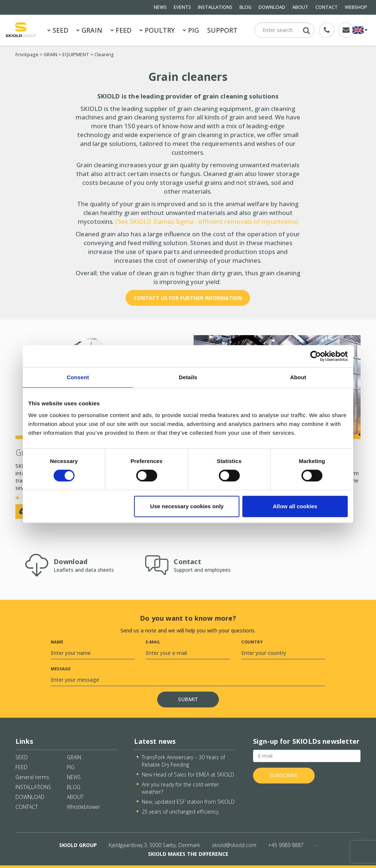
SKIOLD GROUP (78, 845)
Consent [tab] (78, 377)
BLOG (245, 7)
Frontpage (27, 55)
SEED (58, 30)
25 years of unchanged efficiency (180, 812)
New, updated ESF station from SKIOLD (188, 802)
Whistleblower (83, 807)
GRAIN (89, 30)
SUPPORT (222, 30)
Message (61, 669)
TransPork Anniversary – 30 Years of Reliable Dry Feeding (183, 761)
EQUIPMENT (76, 55)
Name (57, 642)
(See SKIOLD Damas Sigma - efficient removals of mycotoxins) (206, 221)
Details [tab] (188, 377)
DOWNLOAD (272, 7)
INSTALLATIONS (215, 7)
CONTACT (327, 7)
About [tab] (298, 377)
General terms (32, 777)
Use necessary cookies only (187, 506)
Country (252, 642)
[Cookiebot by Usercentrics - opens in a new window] (316, 356)
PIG (191, 30)
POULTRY (157, 30)
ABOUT (300, 7)
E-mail (153, 642)
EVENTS (182, 7)
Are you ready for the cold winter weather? (180, 788)
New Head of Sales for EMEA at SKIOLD (188, 774)
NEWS (160, 7)
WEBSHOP (356, 7)
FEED (121, 30)
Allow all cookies (295, 506)
